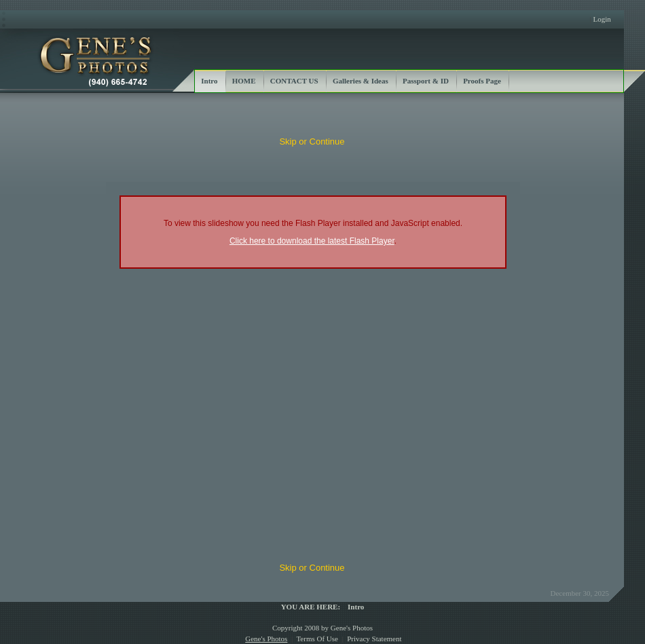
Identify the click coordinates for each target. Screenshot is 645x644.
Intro (356, 607)
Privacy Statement (374, 639)
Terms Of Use (317, 639)
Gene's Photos (266, 639)
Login (602, 19)
